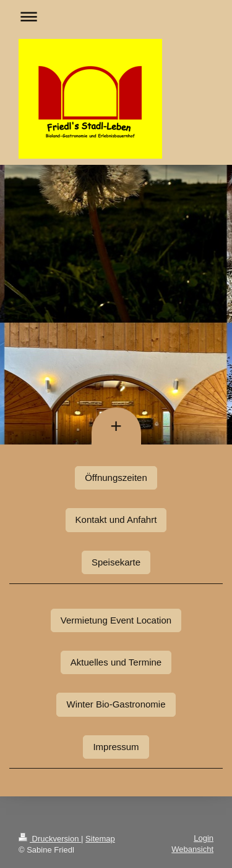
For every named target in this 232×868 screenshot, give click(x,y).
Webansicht (192, 849)
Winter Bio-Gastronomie (116, 704)
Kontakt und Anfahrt (116, 520)
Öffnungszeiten (116, 478)
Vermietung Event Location (116, 620)
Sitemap (100, 839)
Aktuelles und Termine (116, 662)
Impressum (116, 747)
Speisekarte (116, 562)
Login (204, 838)
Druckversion (50, 839)
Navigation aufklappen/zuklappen (116, 16)
